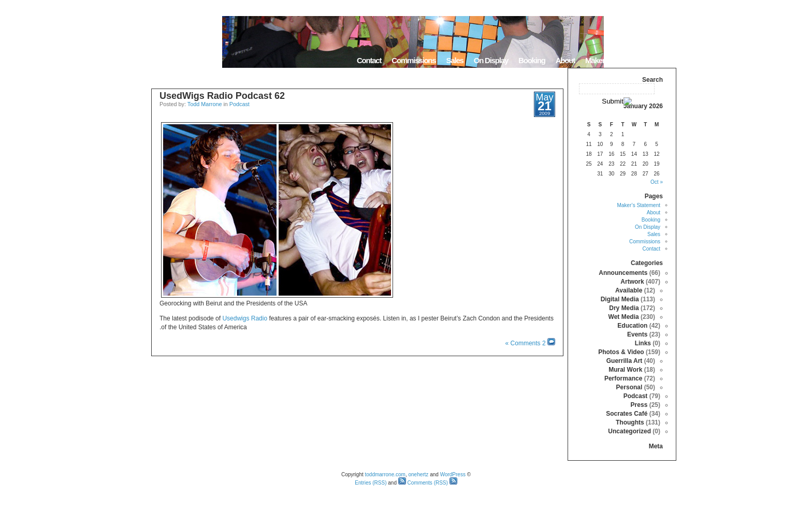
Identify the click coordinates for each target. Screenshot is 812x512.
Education (632, 326)
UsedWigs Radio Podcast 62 (222, 96)
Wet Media (624, 317)
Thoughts (630, 422)
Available (629, 290)
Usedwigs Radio (245, 318)
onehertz (418, 474)
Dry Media (624, 308)
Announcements (623, 273)
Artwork (632, 282)
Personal (629, 387)
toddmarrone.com (385, 474)
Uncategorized (629, 431)
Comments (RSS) (423, 483)
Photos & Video (621, 352)
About (565, 60)
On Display (491, 60)
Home (663, 60)
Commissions (414, 60)
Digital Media (620, 299)
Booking (532, 60)
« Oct (657, 182)
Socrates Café (627, 414)
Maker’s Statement (614, 60)
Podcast (240, 104)
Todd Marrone (205, 104)
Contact (369, 60)
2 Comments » (526, 343)
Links (643, 343)
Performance (623, 378)
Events (637, 334)
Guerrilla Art (625, 361)
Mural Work (625, 370)
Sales (454, 60)
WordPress (453, 474)
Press (639, 405)
